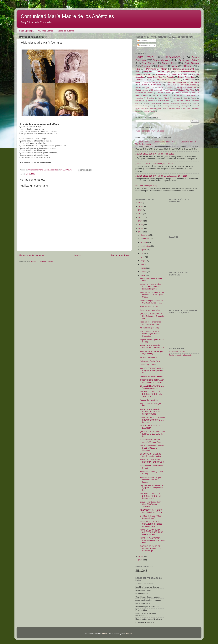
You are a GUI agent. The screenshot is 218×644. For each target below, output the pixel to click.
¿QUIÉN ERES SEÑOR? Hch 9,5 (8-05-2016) (155, 154)
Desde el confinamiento (185, 72)
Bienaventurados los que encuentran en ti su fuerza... (151, 480)
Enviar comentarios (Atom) (42, 261)
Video (175, 66)
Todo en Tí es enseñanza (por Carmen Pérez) (151, 323)
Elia (175, 85)
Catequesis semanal (183, 69)
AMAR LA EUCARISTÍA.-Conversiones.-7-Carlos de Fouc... (152, 540)
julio (143, 253)
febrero (144, 272)
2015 (141, 560)
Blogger (129, 634)
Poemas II (147, 66)
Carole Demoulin (176, 95)
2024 (141, 206)
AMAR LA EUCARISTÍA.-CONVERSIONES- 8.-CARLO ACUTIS (151, 412)
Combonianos (155, 103)
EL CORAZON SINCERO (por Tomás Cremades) (151, 455)
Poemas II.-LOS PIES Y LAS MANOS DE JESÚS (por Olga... (152, 295)
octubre (144, 242)
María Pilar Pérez (156, 108)
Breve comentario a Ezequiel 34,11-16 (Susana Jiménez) (152, 448)
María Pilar (190, 80)
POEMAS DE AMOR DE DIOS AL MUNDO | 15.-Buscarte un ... (151, 496)
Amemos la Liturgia (144, 80)
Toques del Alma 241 (149, 400)
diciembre (145, 235)
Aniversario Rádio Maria (150, 361)
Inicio (77, 255)
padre (153, 111)
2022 (141, 214)
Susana (146, 111)
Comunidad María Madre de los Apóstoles (67, 16)
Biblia (188, 101)
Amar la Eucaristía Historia (169, 80)
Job (158, 106)
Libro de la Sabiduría (177, 82)
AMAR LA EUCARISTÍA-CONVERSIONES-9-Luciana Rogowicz (150, 286)
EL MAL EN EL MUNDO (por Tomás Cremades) (152, 387)
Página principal (27, 31)
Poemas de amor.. (143, 74)
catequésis (148, 72)
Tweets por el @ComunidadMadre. (150, 131)
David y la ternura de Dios (186, 88)
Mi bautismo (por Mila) (149, 328)
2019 (141, 225)
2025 (141, 203)
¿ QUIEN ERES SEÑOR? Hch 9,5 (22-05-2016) (155, 164)
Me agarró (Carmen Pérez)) (152, 376)
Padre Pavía (144, 57)
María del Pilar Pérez (186, 90)
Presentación (140, 101)
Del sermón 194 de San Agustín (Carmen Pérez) (151, 441)
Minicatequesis (157, 90)
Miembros (195, 82)
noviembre (145, 239)
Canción (164, 95)
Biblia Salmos (192, 63)
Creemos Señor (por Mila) (146, 186)
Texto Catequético (164, 101)
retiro (177, 93)
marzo (143, 268)
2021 (141, 217)
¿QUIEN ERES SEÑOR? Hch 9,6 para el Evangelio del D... (153, 488)
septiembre (145, 246)
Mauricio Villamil (163, 98)
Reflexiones (173, 57)
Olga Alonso (148, 63)
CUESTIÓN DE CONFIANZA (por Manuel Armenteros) (152, 381)
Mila (33, 174)
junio (143, 257)
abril (143, 264)
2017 (141, 232)
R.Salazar (143, 85)
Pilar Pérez (187, 108)
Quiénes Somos (46, 31)
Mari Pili (144, 108)
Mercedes (176, 98)
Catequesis (161, 74)
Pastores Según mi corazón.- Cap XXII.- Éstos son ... (152, 302)
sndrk (105, 634)
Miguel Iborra (149, 88)
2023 (141, 210)
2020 (141, 221)
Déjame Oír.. (186, 103)
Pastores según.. (164, 72)
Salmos (155, 95)
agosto (144, 250)
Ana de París (178, 101)
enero (143, 275)
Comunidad (139, 98)
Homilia (138, 88)
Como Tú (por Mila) (148, 365)
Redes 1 (188, 66)
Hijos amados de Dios (149, 306)
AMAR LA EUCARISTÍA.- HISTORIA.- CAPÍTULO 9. (152, 347)
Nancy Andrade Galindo (172, 108)
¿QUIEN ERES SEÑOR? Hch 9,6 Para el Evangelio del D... (153, 434)
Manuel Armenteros (179, 74)
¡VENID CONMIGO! (148, 357)
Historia (185, 93)
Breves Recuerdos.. (187, 77)
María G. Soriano (142, 90)
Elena (195, 103)
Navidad (160, 88)
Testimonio (151, 101)
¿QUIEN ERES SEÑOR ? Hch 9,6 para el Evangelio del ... (152, 316)
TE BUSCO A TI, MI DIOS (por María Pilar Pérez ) (151, 511)
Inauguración (149, 106)
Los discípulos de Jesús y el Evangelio (176, 106)
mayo (143, 261)
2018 (141, 228)
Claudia (145, 103)
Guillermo (139, 106)
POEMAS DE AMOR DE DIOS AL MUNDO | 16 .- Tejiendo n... (151, 394)
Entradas (142, 41)
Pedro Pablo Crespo (188, 85)
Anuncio (170, 77)
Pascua (146, 95)
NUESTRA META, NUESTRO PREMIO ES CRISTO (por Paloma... (153, 420)
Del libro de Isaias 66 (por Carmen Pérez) (151, 517)
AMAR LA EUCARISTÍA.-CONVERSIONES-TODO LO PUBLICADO (152, 532)
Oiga (185, 98)
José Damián (170, 90)
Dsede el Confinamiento (171, 103)
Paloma (193, 98)
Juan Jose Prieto (155, 77)
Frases (162, 66)
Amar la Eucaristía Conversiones (149, 82)
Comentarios (143, 45)
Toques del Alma (162, 60)
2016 (141, 556)
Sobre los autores (66, 31)
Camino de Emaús (177, 352)
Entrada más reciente (32, 255)
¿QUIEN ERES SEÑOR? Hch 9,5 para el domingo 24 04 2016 (161, 176)
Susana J (170, 88)
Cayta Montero (191, 95)
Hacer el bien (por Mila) (150, 310)
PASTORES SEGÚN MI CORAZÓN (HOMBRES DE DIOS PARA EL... (151, 524)
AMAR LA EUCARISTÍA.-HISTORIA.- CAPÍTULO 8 (152, 461)
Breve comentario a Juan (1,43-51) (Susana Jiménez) (151, 504)
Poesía (169, 93)
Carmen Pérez (169, 63)
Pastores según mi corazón (181, 355)
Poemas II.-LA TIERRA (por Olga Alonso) (152, 353)
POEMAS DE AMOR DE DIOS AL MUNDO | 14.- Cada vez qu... (151, 548)
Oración (160, 93)
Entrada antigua (120, 255)
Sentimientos (156, 85)
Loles (168, 85)
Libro (28, 174)
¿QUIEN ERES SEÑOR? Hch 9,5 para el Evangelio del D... (153, 370)
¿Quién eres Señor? (188, 60)
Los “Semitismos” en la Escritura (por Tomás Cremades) (150, 334)
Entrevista (150, 98)
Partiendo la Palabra (157, 69)
